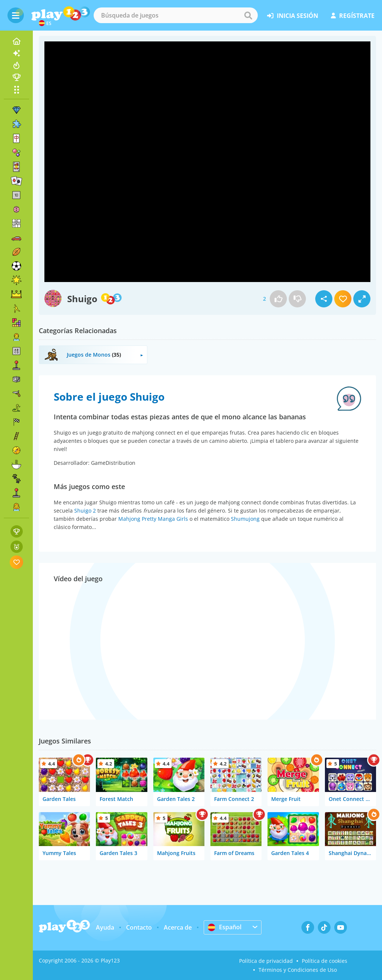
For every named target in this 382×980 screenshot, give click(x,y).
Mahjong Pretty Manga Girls (153, 519)
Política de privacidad (266, 961)
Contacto (139, 927)
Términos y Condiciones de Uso (298, 970)
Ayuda (105, 927)
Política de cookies (325, 961)
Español (225, 927)
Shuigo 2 (85, 511)
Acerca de (178, 927)
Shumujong (245, 519)
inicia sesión (293, 16)
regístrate (353, 16)
